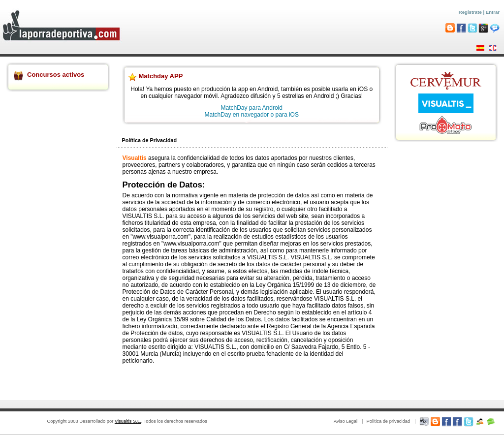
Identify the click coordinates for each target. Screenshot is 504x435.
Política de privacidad (388, 421)
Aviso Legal (346, 421)
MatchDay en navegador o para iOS (252, 115)
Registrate (470, 12)
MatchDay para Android (252, 108)
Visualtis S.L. (128, 421)
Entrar (493, 12)
